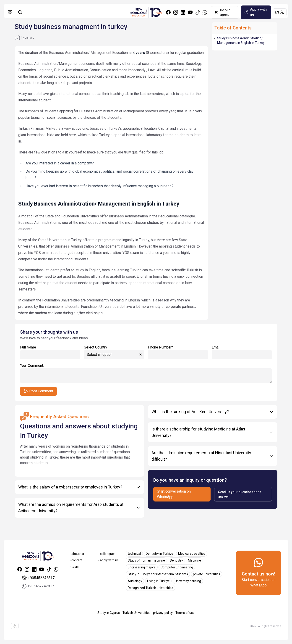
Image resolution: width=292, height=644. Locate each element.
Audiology (135, 581)
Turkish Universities (136, 613)
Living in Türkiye (158, 581)
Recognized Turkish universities (150, 588)
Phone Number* (178, 352)
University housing (188, 581)
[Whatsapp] (205, 12)
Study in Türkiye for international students (158, 574)
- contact (76, 560)
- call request (107, 554)
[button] (10, 12)
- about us (77, 554)
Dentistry (176, 560)
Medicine (194, 560)
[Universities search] (20, 12)
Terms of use (185, 613)
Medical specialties (192, 554)
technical (134, 554)
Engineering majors (142, 567)
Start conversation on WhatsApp (174, 494)
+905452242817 (38, 578)
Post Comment (38, 391)
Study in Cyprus (109, 613)
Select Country (96, 347)
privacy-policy (163, 613)
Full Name (50, 352)
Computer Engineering (177, 567)
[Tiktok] (198, 12)
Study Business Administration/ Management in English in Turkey (241, 40)
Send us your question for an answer (240, 494)
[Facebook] (168, 12)
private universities (207, 574)
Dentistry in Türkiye (159, 554)
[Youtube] (190, 12)
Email (242, 352)
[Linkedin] (183, 12)
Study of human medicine (146, 560)
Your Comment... (146, 373)
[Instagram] (176, 12)
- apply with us (108, 560)
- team (74, 567)
